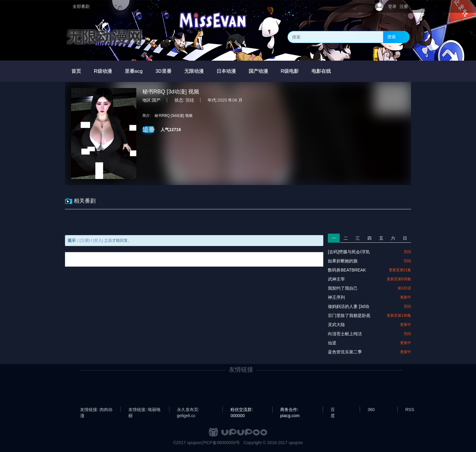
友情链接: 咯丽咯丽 (144, 410)
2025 (222, 100)
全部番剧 (81, 6)
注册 (404, 6)
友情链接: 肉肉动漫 (96, 410)
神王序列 (336, 297)
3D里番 (163, 71)
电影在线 (321, 71)
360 (371, 410)
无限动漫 (194, 71)
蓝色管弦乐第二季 (345, 352)
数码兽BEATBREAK (347, 270)
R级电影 (290, 71)
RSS (410, 410)
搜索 (392, 37)
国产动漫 (258, 71)
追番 (148, 130)
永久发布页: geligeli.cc (188, 410)
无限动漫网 (104, 37)
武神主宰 (336, 279)
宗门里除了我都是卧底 (349, 315)
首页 (76, 71)
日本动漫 (226, 71)
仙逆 (332, 343)
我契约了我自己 (343, 288)
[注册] (85, 240)
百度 (333, 410)
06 (235, 100)
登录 (392, 6)
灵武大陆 (336, 325)
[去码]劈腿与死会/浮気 (349, 252)
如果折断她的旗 (343, 261)
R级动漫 (103, 71)
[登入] (98, 240)
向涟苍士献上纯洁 (345, 334)
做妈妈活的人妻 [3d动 (348, 306)
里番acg (134, 71)
